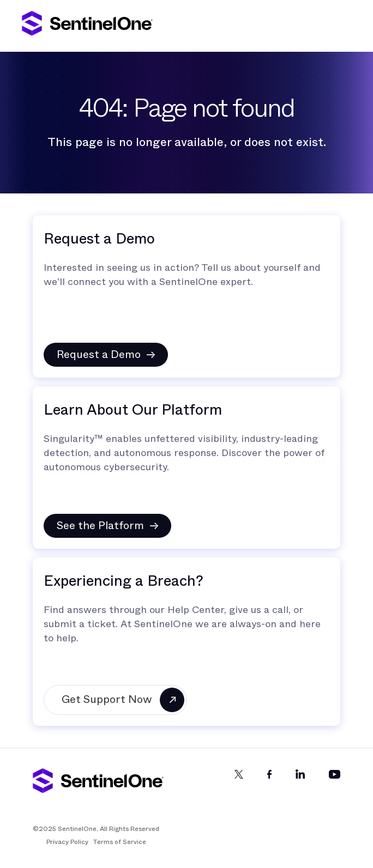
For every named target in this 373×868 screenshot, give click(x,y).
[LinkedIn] (300, 783)
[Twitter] (239, 783)
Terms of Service (119, 842)
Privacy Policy (67, 842)
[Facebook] (269, 783)
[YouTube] (335, 783)
